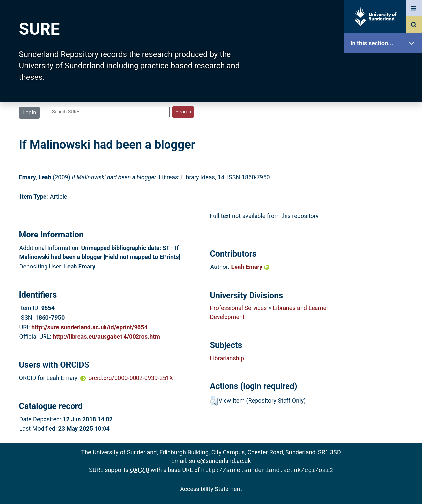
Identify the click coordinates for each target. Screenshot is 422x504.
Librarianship (227, 358)
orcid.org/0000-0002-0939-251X (131, 378)
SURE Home (385, 64)
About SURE (385, 106)
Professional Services (238, 308)
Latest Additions (385, 168)
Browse (385, 127)
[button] (214, 401)
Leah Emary (250, 267)
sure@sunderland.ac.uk (220, 461)
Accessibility (385, 252)
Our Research (385, 85)
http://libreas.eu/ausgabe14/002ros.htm (106, 337)
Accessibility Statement (211, 488)
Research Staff (385, 210)
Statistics (385, 189)
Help (385, 231)
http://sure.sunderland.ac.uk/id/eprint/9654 (90, 327)
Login (29, 112)
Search (385, 148)
